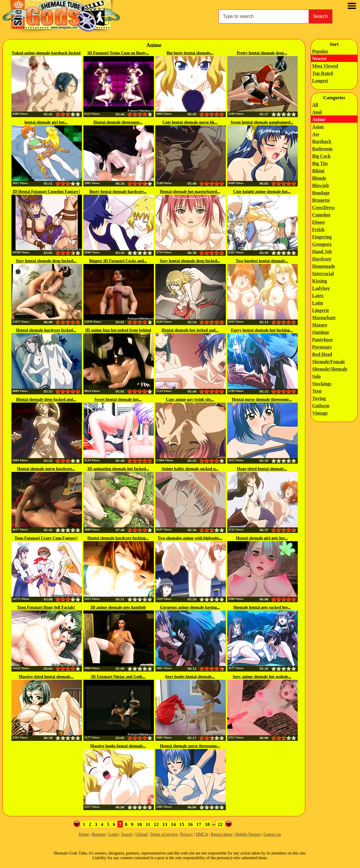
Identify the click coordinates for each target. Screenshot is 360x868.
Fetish (318, 229)
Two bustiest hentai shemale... (262, 261)
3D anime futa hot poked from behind (118, 330)
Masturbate (324, 318)
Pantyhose (322, 340)
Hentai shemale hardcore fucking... (118, 538)
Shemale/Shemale (330, 369)
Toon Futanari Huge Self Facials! (46, 607)
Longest (320, 81)
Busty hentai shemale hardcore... (118, 192)
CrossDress (323, 207)
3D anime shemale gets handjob (118, 607)
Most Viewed (325, 66)
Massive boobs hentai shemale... (118, 746)
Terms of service (164, 834)
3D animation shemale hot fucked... (118, 469)
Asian (318, 127)
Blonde (319, 178)
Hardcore (322, 259)
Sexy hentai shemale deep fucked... (46, 261)
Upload (141, 834)
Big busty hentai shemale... (190, 53)
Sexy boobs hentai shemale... (190, 677)
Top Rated (323, 73)
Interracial (323, 274)
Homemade (324, 266)
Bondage (321, 193)
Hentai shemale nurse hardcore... (46, 469)
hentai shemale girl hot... (46, 122)
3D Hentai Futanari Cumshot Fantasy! (46, 192)
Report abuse (222, 834)
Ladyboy (321, 288)
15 (182, 824)
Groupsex (322, 244)
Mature (320, 325)
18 (207, 824)
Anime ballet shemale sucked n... (190, 469)
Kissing (320, 281)
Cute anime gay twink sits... (190, 399)
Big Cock (321, 156)
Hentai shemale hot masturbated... (190, 192)
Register (99, 834)
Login (113, 834)
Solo (316, 376)
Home (84, 834)
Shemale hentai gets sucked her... (262, 607)
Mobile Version (248, 834)
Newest (319, 59)
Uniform (321, 406)
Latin (318, 303)
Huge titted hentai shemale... (262, 469)
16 (190, 824)
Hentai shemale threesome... (118, 122)
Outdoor (321, 332)
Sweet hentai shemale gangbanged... (262, 122)
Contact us (272, 834)
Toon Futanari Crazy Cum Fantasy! (46, 538)
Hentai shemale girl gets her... (262, 538)
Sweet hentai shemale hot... (118, 399)
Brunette (321, 200)
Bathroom (322, 149)
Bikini (318, 171)
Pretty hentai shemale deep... (262, 53)
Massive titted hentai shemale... (46, 677)
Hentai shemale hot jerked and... (190, 330)
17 (199, 824)
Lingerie (321, 310)
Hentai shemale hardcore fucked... (46, 330)
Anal (317, 112)
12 (156, 824)
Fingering (322, 237)
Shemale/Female (329, 362)
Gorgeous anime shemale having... (190, 607)
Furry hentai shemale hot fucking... (262, 330)
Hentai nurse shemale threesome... (262, 399)
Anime (319, 119)
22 (220, 824)
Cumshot (321, 215)
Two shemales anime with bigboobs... (190, 538)
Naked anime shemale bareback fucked (46, 53)
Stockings (322, 384)
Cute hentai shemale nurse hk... (190, 122)
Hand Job (322, 252)
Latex (318, 296)
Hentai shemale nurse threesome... (190, 746)
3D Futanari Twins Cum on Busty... (118, 53)
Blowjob (321, 185)
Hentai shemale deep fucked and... (46, 399)
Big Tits (320, 163)
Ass (316, 134)
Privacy (187, 834)
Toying (319, 398)
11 (148, 824)
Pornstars (322, 347)
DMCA (202, 834)
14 (173, 824)
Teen (317, 391)
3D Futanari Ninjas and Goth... (118, 677)
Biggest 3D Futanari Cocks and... (118, 261)
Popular (320, 51)
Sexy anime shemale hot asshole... (262, 677)
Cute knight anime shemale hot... (262, 192)
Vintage (320, 413)
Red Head (322, 354)
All (315, 105)
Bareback (322, 141)
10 (139, 824)
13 (165, 824)
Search (321, 16)
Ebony (319, 222)
